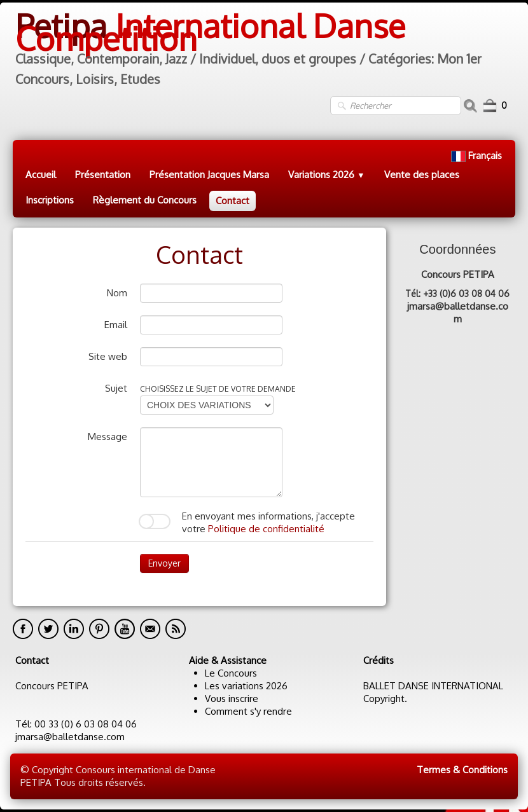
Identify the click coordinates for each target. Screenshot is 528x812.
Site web (108, 356)
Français (478, 155)
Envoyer (164, 563)
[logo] (264, 49)
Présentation (103, 175)
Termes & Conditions (462, 770)
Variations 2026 (327, 175)
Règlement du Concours (145, 200)
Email (116, 325)
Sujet (116, 388)
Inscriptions (50, 200)
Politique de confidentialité (266, 529)
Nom (117, 293)
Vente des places (422, 175)
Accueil (41, 175)
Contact (233, 201)
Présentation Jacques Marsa (209, 175)
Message (108, 437)
